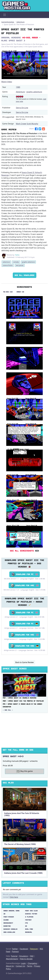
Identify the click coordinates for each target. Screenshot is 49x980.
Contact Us (20, 966)
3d (4, 914)
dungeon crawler (10, 929)
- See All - (8, 710)
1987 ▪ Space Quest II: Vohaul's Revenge (20, 698)
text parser (20, 265)
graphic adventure (34, 92)
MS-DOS (26, 38)
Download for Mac (25, 585)
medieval (29, 932)
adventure (6, 262)
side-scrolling (9, 932)
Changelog (32, 963)
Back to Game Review (24, 662)
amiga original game (12, 911)
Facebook (24, 949)
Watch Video (7, 82)
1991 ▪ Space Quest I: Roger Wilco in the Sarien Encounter (23, 705)
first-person (9, 917)
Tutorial (14, 956)
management (8, 923)
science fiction (8, 265)
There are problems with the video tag (25, 65)
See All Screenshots (22, 551)
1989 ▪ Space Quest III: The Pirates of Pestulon (23, 701)
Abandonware (12, 959)
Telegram (34, 949)
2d (26, 926)
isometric (7, 926)
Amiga (35, 38)
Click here (14, 897)
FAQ (32, 956)
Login (23, 963)
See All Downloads (25, 275)
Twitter (15, 949)
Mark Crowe (21, 124)
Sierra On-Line (22, 108)
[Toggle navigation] (5, 15)
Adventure (21, 22)
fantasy (28, 920)
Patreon (15, 952)
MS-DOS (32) (8, 292)
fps (27, 923)
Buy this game (24, 771)
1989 (18, 87)
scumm (6, 920)
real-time (29, 929)
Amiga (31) (20, 292)
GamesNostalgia (8, 22)
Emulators (24, 956)
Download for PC (25, 574)
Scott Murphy (32, 124)
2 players (29, 917)
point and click (31, 911)
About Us (10, 966)
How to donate (26, 959)
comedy (16, 262)
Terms (30, 966)
